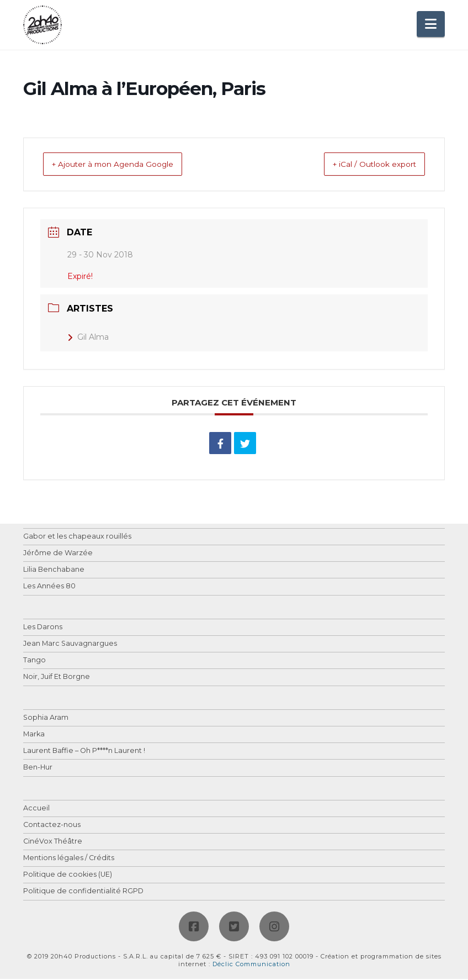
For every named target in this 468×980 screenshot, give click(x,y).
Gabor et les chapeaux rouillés (77, 538)
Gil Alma (88, 338)
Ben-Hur (38, 769)
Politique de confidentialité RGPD (83, 892)
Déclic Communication (251, 965)
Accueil (36, 810)
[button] (431, 24)
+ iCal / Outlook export (362, 165)
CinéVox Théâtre (53, 843)
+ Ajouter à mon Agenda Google (127, 165)
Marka (34, 736)
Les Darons (43, 628)
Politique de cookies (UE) (68, 876)
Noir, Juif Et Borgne (57, 678)
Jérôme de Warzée (58, 554)
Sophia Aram (46, 719)
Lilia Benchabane (54, 571)
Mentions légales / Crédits (69, 859)
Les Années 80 (49, 588)
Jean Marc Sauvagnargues (70, 645)
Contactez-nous (52, 826)
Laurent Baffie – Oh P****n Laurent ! (84, 752)
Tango (34, 662)
